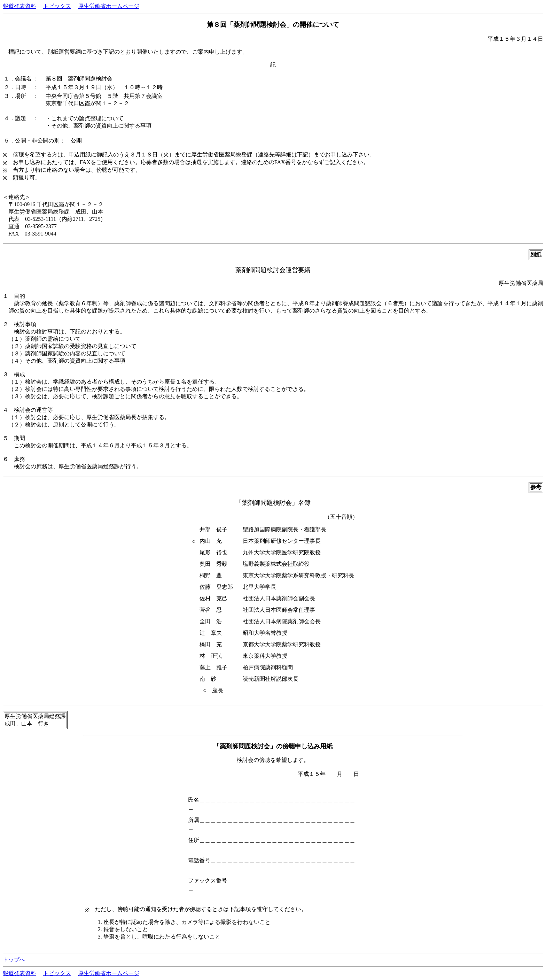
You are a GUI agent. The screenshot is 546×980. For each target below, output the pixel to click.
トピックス (57, 6)
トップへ (14, 960)
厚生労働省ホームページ (109, 6)
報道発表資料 (19, 6)
